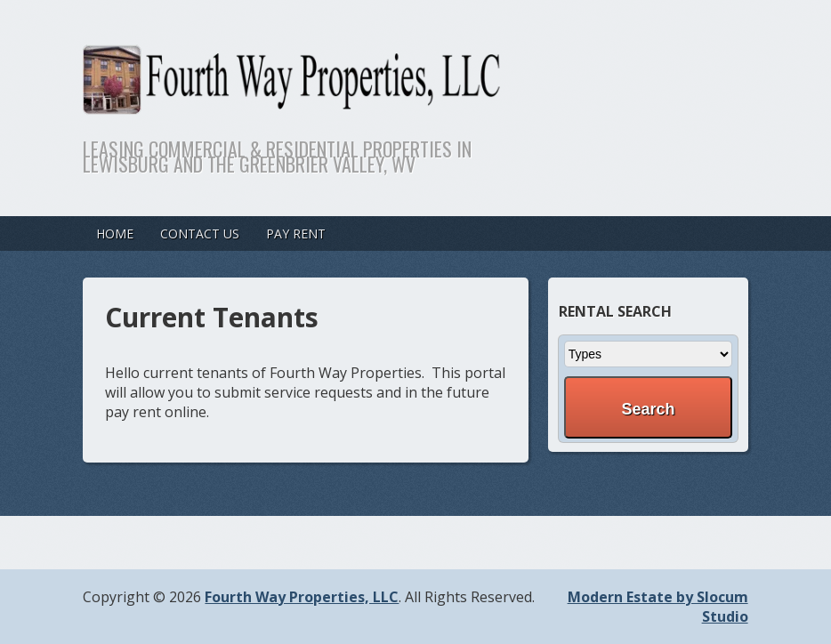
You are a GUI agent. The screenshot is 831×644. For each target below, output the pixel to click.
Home (115, 233)
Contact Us (200, 233)
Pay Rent (296, 233)
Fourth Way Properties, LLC (302, 597)
